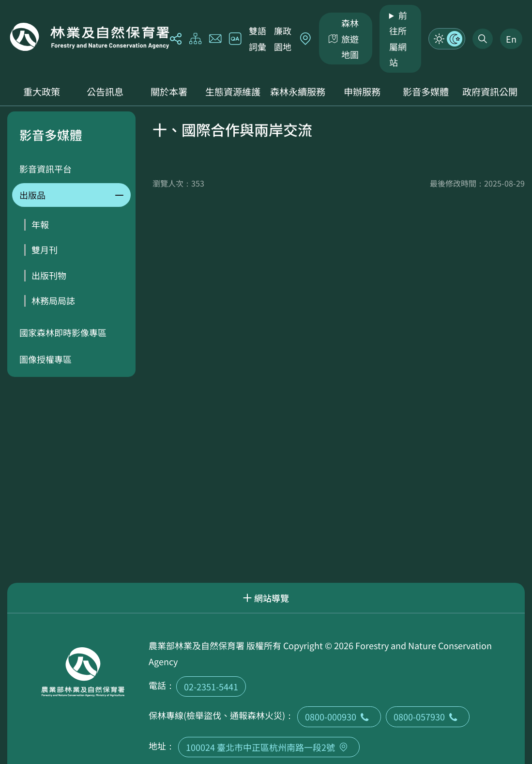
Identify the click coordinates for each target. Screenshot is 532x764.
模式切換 (447, 39)
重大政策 (42, 92)
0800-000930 (339, 717)
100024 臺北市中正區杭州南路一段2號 (269, 747)
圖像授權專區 (46, 359)
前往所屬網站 (398, 39)
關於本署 (169, 92)
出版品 (32, 195)
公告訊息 (105, 92)
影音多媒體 (426, 92)
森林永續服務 (298, 92)
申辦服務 (362, 92)
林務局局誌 (53, 300)
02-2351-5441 (211, 686)
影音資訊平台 (46, 169)
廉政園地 (283, 38)
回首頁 (90, 37)
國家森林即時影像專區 (63, 332)
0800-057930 (428, 717)
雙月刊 (45, 249)
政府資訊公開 (490, 92)
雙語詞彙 (258, 38)
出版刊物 (49, 275)
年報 (40, 224)
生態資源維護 (233, 92)
